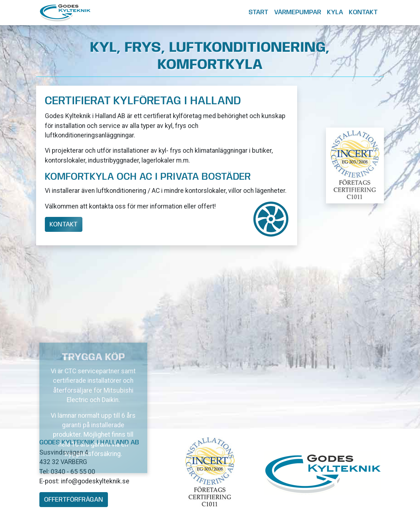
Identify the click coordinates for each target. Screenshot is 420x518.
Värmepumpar (298, 12)
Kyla (335, 12)
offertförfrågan (74, 500)
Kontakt (363, 12)
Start (258, 12)
